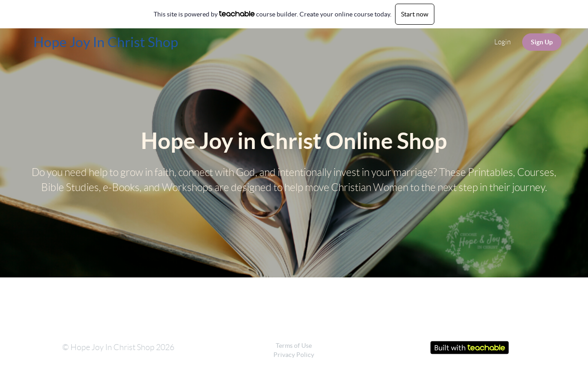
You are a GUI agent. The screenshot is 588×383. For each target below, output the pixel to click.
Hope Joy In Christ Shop (106, 42)
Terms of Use (294, 346)
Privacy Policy (294, 355)
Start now (415, 14)
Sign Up (542, 42)
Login (502, 42)
